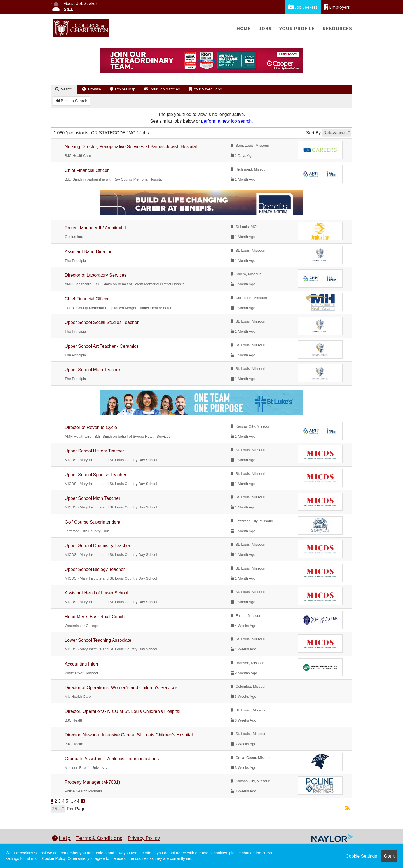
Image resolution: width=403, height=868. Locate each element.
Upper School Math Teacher (92, 370)
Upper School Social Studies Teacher (102, 322)
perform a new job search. (227, 121)
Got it (389, 856)
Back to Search (72, 101)
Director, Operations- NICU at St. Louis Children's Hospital (122, 711)
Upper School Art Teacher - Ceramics (102, 346)
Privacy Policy (144, 838)
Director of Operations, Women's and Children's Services (121, 688)
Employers (337, 7)
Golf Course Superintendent (92, 522)
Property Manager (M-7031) (92, 782)
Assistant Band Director (88, 252)
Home (244, 28)
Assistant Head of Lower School (96, 593)
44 (77, 801)
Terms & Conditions (99, 838)
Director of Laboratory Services (96, 275)
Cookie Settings (361, 856)
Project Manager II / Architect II (95, 228)
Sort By (313, 133)
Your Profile (297, 28)
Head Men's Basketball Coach (95, 617)
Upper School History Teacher (94, 451)
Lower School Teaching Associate (98, 640)
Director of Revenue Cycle (91, 427)
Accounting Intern (82, 664)
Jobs (265, 28)
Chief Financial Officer (87, 170)
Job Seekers (303, 7)
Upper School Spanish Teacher (95, 475)
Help (61, 838)
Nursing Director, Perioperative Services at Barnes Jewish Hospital (131, 147)
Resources (337, 28)
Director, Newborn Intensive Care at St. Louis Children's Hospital (129, 735)
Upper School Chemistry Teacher (97, 546)
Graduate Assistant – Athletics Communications (112, 759)
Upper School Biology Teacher (95, 569)
